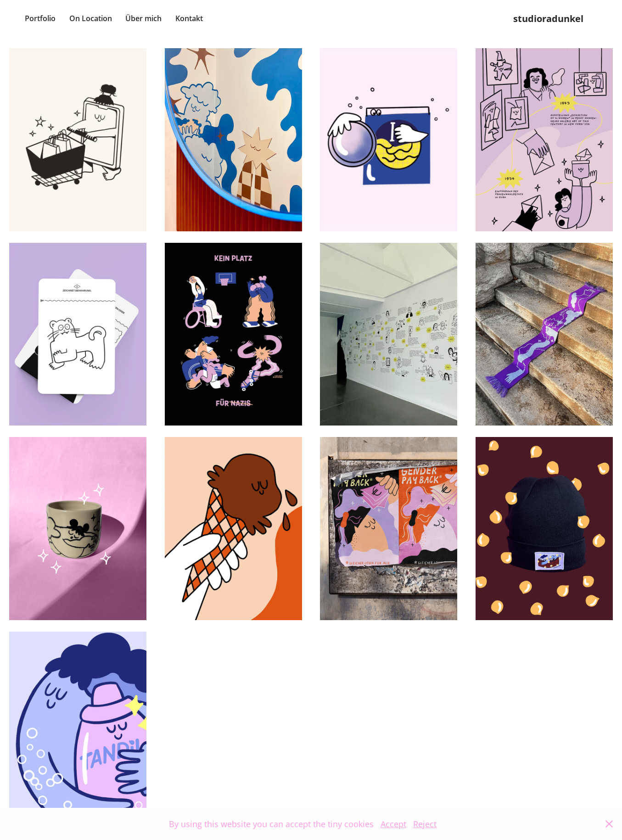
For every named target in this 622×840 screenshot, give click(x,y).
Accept (393, 824)
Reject (425, 824)
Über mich (143, 18)
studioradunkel (548, 19)
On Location (91, 18)
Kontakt (189, 18)
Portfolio (40, 18)
